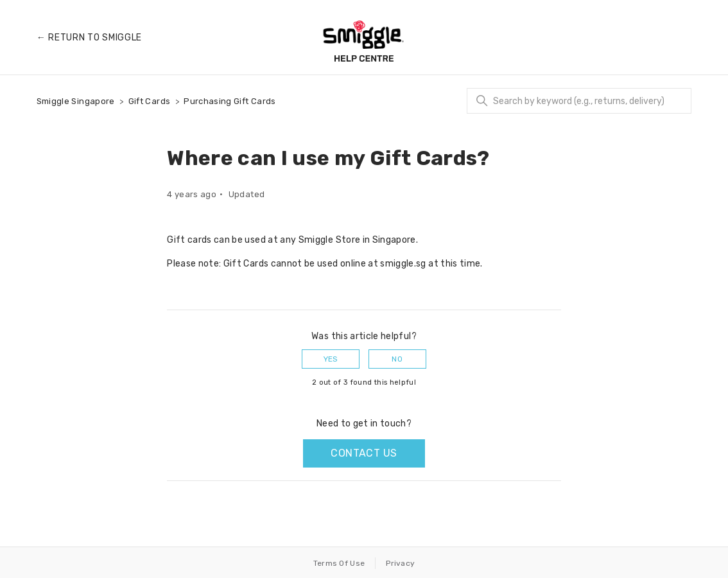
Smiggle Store (330, 240)
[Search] (579, 101)
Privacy (400, 563)
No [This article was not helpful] (397, 359)
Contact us (364, 453)
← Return (89, 38)
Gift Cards (150, 101)
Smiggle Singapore (76, 101)
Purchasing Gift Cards (230, 101)
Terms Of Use (339, 563)
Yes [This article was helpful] (331, 359)
